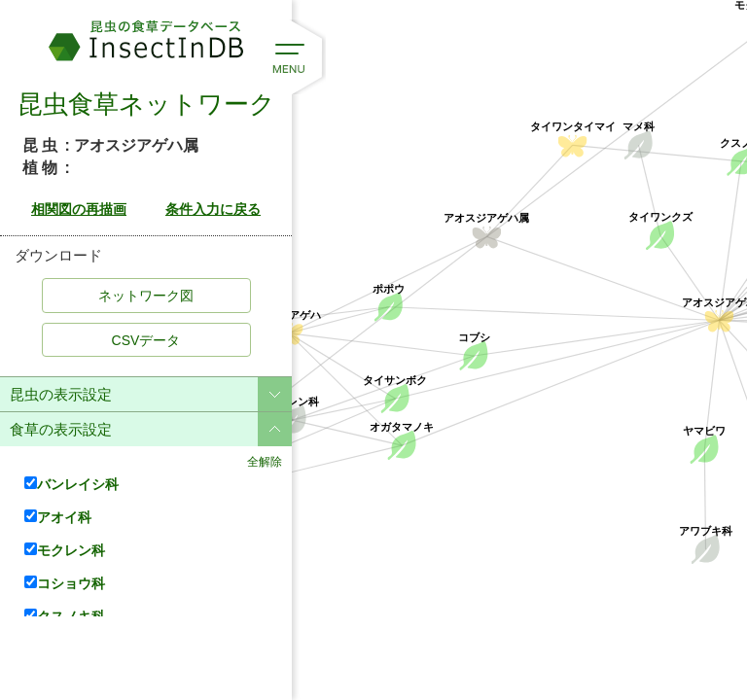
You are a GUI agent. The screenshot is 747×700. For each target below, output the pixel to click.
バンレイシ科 (71, 484)
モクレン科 (65, 550)
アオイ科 (58, 517)
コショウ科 (65, 583)
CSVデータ (146, 340)
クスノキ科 (65, 616)
